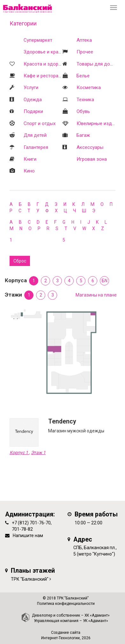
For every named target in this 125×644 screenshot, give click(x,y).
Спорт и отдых (40, 123)
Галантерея (36, 147)
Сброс (20, 261)
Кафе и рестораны (44, 76)
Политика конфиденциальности (66, 604)
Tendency (62, 421)
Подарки (33, 111)
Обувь (83, 111)
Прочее (85, 52)
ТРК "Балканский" (30, 579)
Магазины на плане (96, 295)
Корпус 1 (19, 452)
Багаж (83, 135)
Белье (83, 76)
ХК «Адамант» (97, 615)
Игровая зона (92, 159)
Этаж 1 (38, 452)
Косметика (89, 87)
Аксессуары (90, 147)
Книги (30, 159)
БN (105, 281)
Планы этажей (33, 571)
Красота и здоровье (46, 64)
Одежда (33, 100)
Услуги (31, 87)
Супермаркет (38, 40)
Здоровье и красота (46, 52)
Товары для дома (96, 64)
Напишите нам (28, 535)
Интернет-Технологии (60, 638)
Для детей (35, 135)
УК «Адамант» (96, 621)
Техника (85, 100)
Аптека (84, 40)
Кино (29, 171)
